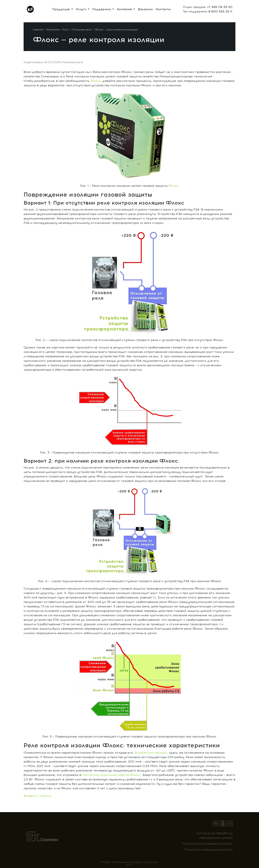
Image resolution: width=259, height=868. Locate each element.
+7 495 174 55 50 (219, 7)
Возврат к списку (37, 796)
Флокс (95, 81)
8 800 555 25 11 (220, 11)
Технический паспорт (150, 753)
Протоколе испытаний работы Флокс (111, 775)
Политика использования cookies (207, 844)
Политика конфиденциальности (208, 850)
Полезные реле (73, 62)
